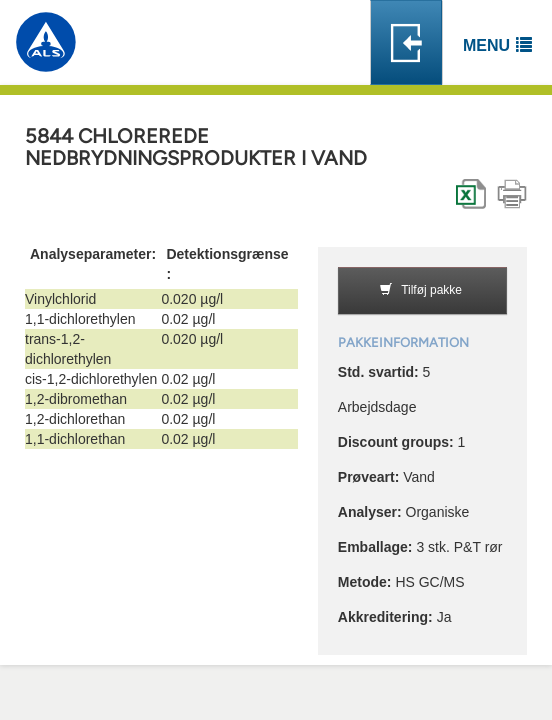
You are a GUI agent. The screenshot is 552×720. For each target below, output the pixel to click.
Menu (486, 45)
